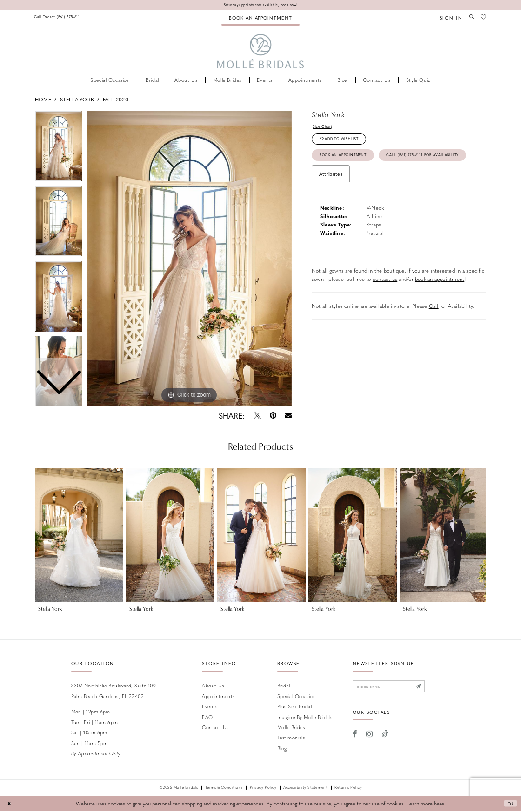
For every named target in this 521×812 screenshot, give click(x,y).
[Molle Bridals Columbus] (261, 52)
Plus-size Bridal (294, 707)
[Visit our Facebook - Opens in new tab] (355, 738)
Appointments (218, 697)
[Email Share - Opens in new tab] (289, 416)
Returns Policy (348, 789)
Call (434, 334)
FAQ (207, 717)
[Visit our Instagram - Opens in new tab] (369, 738)
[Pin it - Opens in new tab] (273, 416)
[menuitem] (63, 18)
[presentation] (79, 536)
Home (43, 100)
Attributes (331, 202)
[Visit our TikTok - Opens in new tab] (385, 738)
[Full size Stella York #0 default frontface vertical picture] (189, 260)
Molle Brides (291, 728)
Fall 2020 (116, 100)
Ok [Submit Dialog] (509, 804)
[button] (447, 18)
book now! (295, 5)
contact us (385, 307)
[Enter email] (397, 689)
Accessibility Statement (305, 789)
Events (210, 707)
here (439, 804)
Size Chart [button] (325, 128)
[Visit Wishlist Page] (483, 18)
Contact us (215, 728)
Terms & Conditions (224, 789)
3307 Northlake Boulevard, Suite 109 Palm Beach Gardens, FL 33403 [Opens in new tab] (114, 691)
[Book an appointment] (260, 18)
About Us (213, 686)
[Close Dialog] (10, 805)
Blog (282, 749)
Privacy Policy (263, 789)
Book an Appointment (351, 163)
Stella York (77, 100)
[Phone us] (63, 18)
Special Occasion (297, 697)
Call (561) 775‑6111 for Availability (366, 182)
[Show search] (469, 18)
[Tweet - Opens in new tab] (257, 416)
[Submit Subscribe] (434, 689)
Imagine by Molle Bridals (305, 717)
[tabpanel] (189, 260)
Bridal (284, 686)
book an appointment (440, 307)
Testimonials (291, 738)
